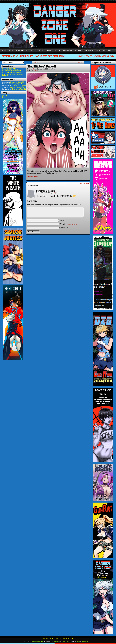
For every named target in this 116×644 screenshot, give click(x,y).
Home (4, 50)
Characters (22, 50)
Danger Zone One (38, 641)
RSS (78, 641)
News (4, 97)
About (12, 50)
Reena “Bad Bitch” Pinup (10, 69)
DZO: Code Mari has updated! (12, 72)
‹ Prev (35, 62)
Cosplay (57, 50)
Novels (33, 50)
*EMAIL (68, 224)
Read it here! (33, 177)
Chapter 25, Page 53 (17, 82)
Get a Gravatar (72, 224)
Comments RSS (84, 183)
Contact (108, 50)
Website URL (64, 228)
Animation (67, 50)
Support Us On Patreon (62, 639)
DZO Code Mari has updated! (11, 71)
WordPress (55, 641)
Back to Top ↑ (85, 641)
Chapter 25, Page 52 (15, 84)
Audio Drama (45, 50)
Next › (81, 62)
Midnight (32, 69)
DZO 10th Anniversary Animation (13, 74)
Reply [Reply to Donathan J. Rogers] (58, 193)
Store (99, 50)
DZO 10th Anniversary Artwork (12, 76)
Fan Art (77, 50)
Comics (4, 95)
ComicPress (65, 641)
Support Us (88, 50)
